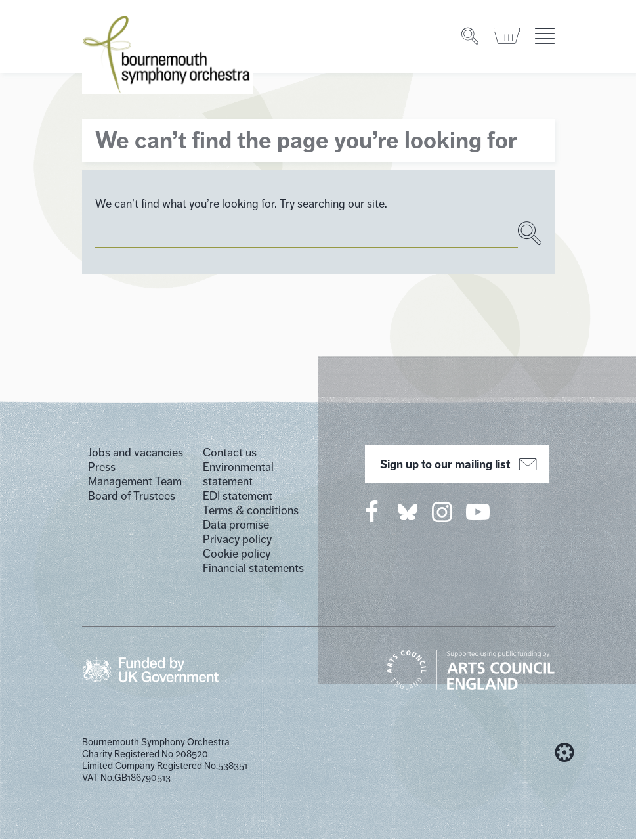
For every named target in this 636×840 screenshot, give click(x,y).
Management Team (135, 481)
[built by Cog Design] (564, 753)
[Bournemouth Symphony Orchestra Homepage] (167, 46)
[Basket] (508, 28)
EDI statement (238, 496)
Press (102, 467)
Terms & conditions (251, 510)
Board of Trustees (132, 496)
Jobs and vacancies (136, 453)
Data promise (236, 525)
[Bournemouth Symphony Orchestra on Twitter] (406, 511)
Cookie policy (237, 554)
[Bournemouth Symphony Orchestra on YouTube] (479, 512)
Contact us (230, 453)
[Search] (471, 28)
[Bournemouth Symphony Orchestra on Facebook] (373, 512)
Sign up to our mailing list (456, 464)
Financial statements (253, 568)
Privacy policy (237, 539)
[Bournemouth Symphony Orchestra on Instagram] (443, 512)
